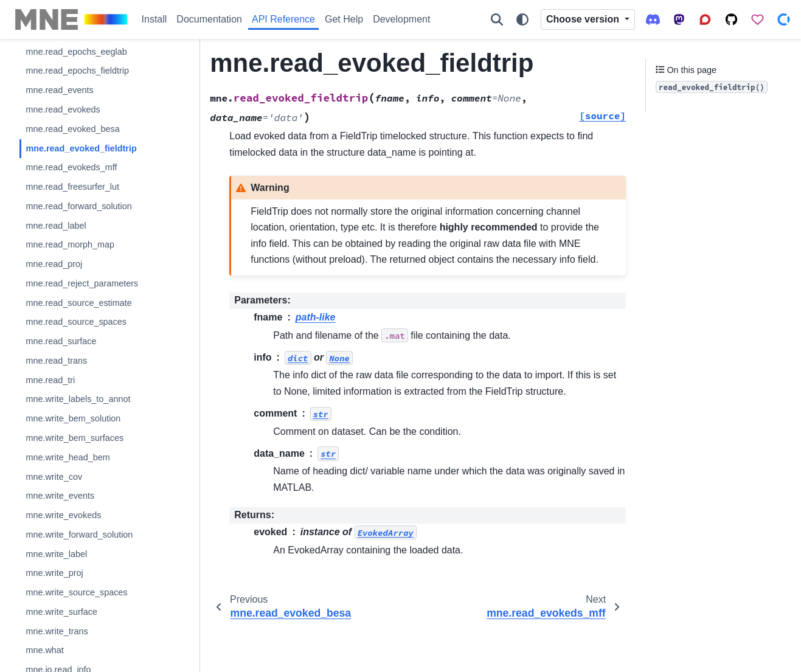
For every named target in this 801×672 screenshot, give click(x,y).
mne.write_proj (54, 573)
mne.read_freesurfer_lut (72, 187)
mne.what (44, 650)
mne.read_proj (54, 264)
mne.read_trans (56, 361)
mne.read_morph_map (70, 244)
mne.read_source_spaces (76, 322)
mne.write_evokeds (63, 515)
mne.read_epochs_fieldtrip (77, 71)
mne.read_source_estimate (78, 303)
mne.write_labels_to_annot (78, 399)
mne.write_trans (57, 631)
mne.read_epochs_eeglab (76, 52)
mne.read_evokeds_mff (71, 167)
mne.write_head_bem (68, 457)
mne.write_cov (54, 477)
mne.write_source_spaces (76, 592)
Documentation (209, 19)
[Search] (497, 19)
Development (401, 19)
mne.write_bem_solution (73, 418)
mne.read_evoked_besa (72, 129)
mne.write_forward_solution (79, 535)
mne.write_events (60, 496)
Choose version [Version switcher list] (584, 19)
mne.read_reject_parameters (82, 283)
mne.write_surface (61, 612)
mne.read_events (59, 90)
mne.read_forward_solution (78, 206)
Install (154, 19)
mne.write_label (56, 554)
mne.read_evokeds (63, 109)
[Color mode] (522, 19)
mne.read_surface (61, 341)
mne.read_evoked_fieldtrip (81, 148)
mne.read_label (56, 226)
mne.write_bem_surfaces (75, 438)
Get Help (344, 19)
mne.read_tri (50, 380)
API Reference (283, 19)
